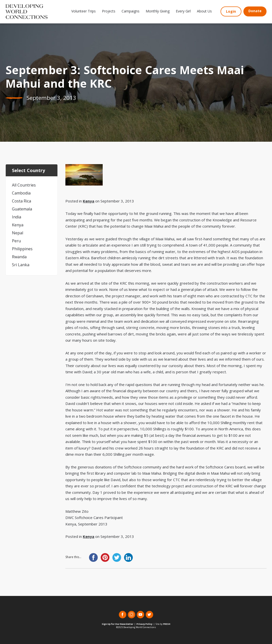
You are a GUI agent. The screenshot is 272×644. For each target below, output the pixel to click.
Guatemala (22, 209)
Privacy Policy (144, 624)
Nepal (18, 233)
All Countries (24, 185)
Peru (16, 241)
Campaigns (131, 11)
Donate (255, 11)
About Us (204, 11)
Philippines (22, 249)
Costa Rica (22, 201)
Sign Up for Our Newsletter (117, 624)
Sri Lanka (21, 265)
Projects (109, 11)
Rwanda (19, 257)
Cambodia (21, 193)
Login (231, 11)
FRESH (167, 624)
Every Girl (183, 11)
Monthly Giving (158, 11)
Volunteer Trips (84, 11)
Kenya (18, 225)
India (17, 217)
